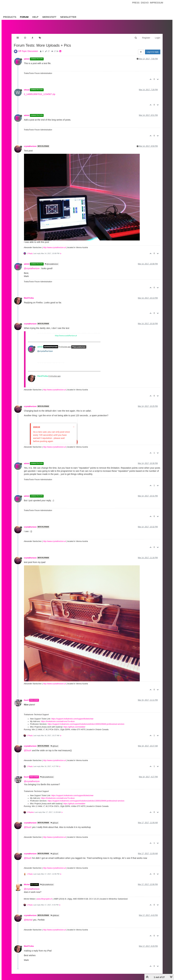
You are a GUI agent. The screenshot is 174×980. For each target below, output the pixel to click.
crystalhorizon (30, 146)
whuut (27, 90)
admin (27, 59)
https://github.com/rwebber (74, 727)
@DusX (54, 746)
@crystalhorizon (51, 264)
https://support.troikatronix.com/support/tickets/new (72, 719)
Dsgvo (145, 3)
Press (136, 3)
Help (35, 17)
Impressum (156, 3)
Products (10, 17)
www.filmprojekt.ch (44, 899)
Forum (24, 17)
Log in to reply (153, 52)
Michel (27, 885)
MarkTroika (29, 298)
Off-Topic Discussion (28, 51)
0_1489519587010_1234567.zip (40, 94)
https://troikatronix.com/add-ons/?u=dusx (58, 721)
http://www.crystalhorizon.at (54, 247)
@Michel (55, 916)
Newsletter (68, 17)
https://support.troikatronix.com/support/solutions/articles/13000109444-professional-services (86, 724)
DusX (26, 700)
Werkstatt (49, 17)
